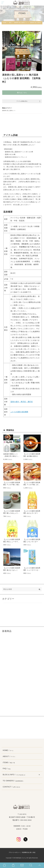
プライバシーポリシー (14, 853)
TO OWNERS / (13, 781)
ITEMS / (9, 762)
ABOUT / (9, 756)
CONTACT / (11, 787)
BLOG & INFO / (14, 775)
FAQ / (7, 768)
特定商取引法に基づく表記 (29, 853)
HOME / (8, 750)
